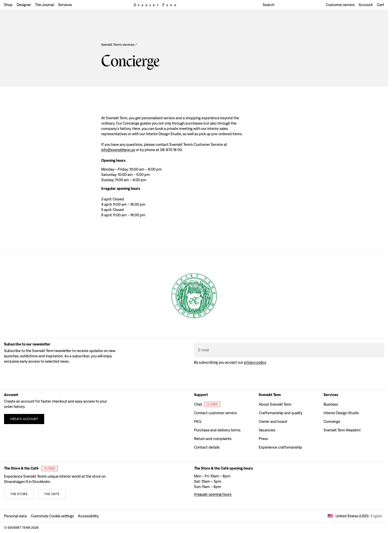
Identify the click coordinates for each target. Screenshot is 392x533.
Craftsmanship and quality (281, 413)
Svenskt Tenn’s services (119, 45)
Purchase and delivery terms (217, 430)
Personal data (15, 516)
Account (366, 5)
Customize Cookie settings (52, 516)
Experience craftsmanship (280, 447)
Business (331, 404)
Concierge (332, 421)
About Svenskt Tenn (275, 404)
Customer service (340, 5)
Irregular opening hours (213, 494)
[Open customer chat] (207, 404)
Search (269, 5)
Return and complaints (213, 439)
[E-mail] (289, 350)
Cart (381, 5)
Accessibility (88, 516)
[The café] (52, 494)
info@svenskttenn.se (118, 150)
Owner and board (273, 421)
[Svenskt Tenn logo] (155, 5)
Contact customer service (215, 413)
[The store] (19, 494)
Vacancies (267, 430)
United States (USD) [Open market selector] (355, 516)
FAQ (198, 421)
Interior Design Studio (341, 413)
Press (263, 439)
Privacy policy (255, 362)
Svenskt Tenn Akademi (342, 430)
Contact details (207, 447)
